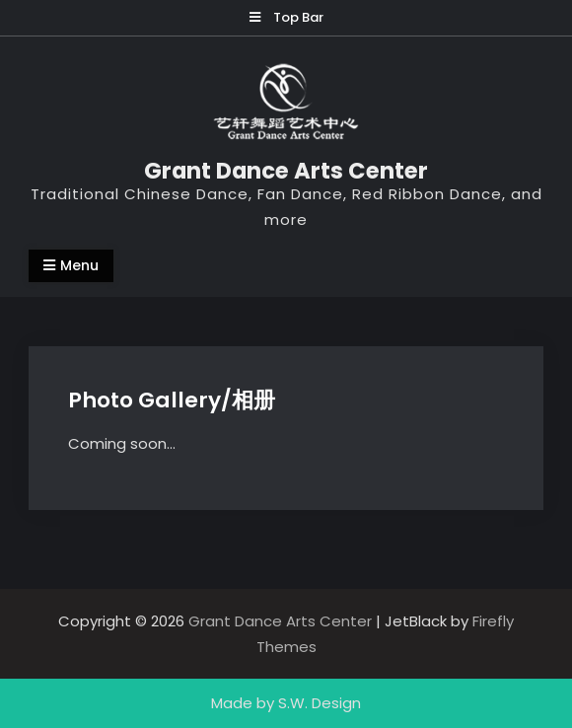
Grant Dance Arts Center (286, 171)
